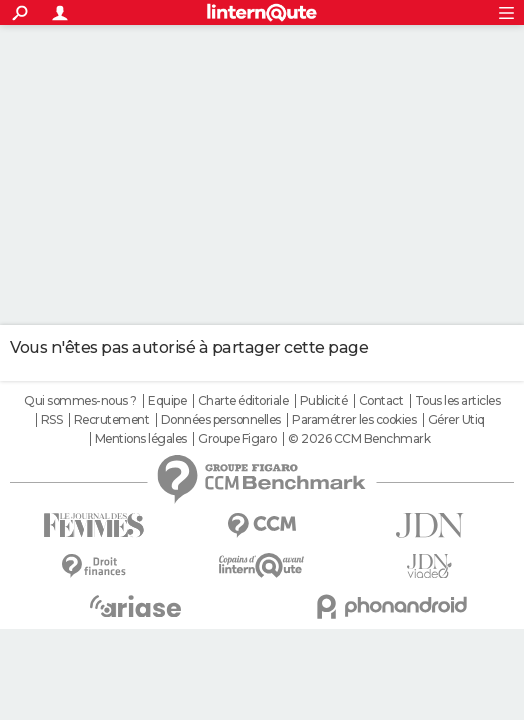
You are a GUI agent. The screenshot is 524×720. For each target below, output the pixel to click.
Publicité (324, 401)
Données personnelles (221, 420)
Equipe (167, 401)
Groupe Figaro (237, 439)
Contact (381, 401)
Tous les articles (458, 401)
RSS (52, 420)
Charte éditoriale (243, 401)
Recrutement (112, 420)
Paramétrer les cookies (354, 420)
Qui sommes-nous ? (80, 401)
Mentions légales (141, 439)
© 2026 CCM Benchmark (359, 439)
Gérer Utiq (456, 420)
